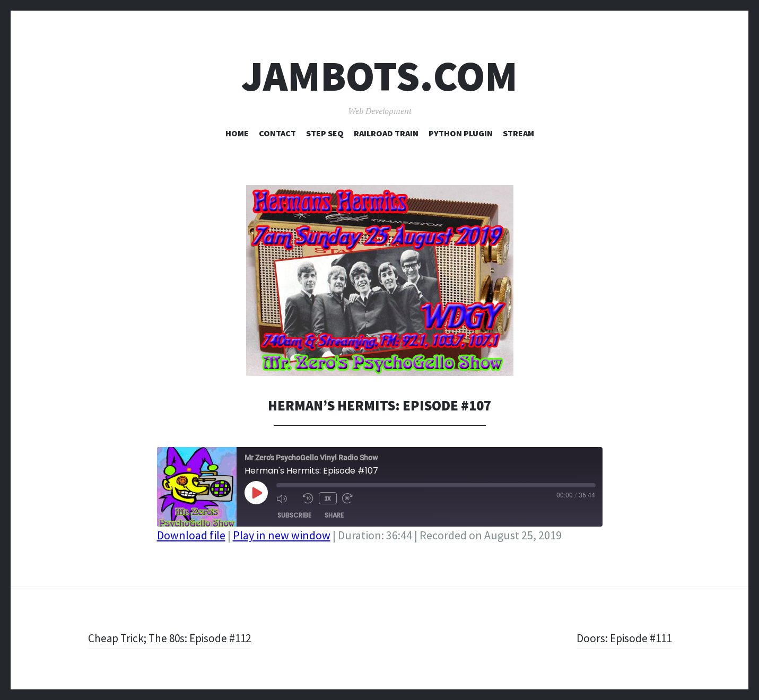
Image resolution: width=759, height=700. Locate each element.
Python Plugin (461, 133)
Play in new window (282, 535)
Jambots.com (379, 76)
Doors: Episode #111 (623, 638)
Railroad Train (386, 133)
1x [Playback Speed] (328, 498)
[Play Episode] (256, 493)
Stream (518, 133)
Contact (277, 133)
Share (334, 515)
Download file (191, 535)
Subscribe (294, 515)
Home (237, 133)
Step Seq (325, 133)
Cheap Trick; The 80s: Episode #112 (172, 638)
